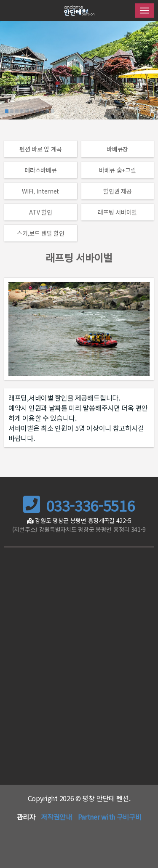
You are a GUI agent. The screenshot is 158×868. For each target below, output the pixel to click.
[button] (7, 111)
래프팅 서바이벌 (117, 212)
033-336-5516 (79, 506)
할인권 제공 (117, 191)
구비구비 (129, 817)
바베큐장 (117, 149)
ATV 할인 (40, 212)
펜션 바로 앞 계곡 (40, 149)
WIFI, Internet (40, 191)
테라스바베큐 (40, 170)
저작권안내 (56, 817)
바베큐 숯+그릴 (118, 170)
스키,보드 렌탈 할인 (41, 233)
